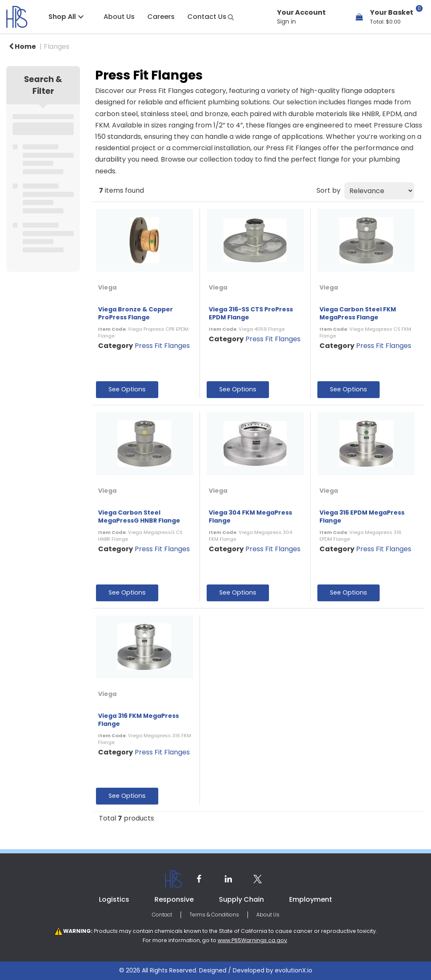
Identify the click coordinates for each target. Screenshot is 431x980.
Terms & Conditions (214, 915)
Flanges (57, 46)
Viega (107, 287)
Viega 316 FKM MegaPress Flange (138, 720)
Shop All (62, 17)
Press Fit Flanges (162, 346)
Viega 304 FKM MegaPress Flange (250, 517)
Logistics (114, 899)
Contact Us (207, 17)
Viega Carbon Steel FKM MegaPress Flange (358, 313)
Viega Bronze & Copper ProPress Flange (136, 313)
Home (22, 46)
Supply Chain (241, 899)
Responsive (174, 899)
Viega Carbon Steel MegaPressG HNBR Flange (139, 517)
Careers (161, 17)
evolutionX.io (294, 970)
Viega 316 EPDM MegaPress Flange (362, 517)
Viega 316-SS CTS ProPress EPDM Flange (251, 313)
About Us (119, 17)
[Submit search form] (231, 16)
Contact (162, 915)
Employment (311, 899)
